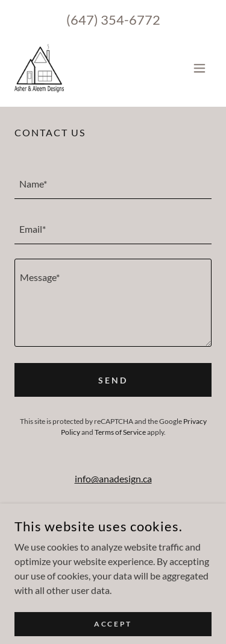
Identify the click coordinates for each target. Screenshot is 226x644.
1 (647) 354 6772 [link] (116, 517)
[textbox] (113, 184)
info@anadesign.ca (113, 478)
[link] (39, 68)
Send (113, 380)
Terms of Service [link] (120, 432)
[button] (199, 68)
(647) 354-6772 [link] (113, 20)
